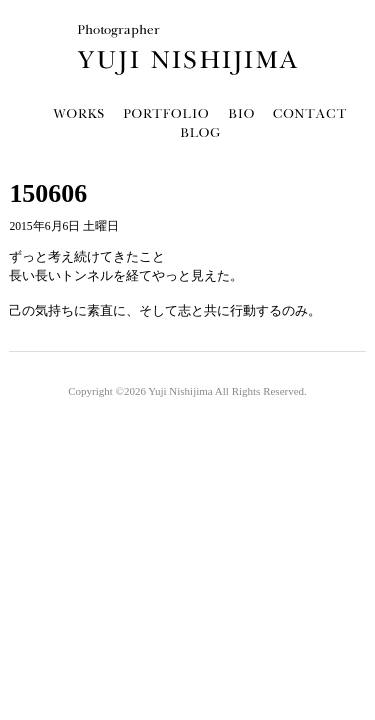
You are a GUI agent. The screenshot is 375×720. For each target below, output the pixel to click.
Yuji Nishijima (180, 391)
